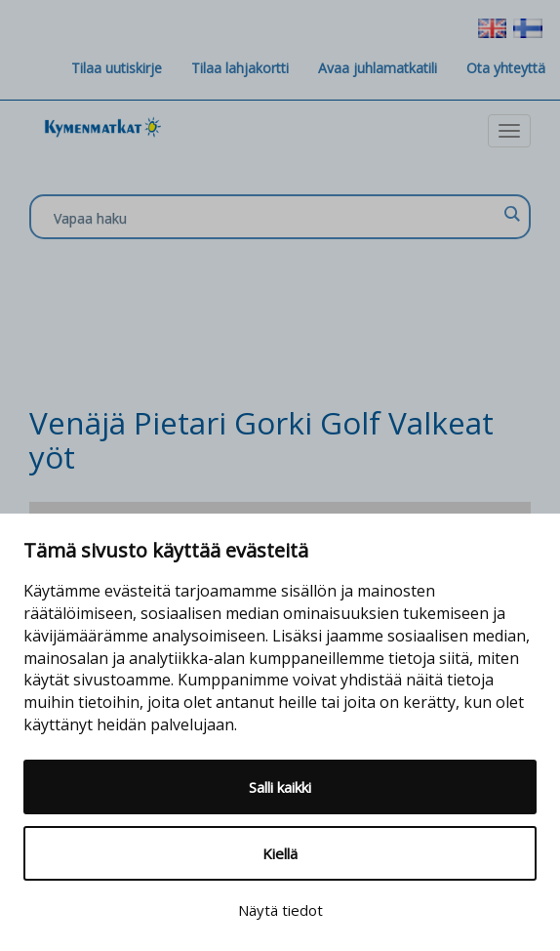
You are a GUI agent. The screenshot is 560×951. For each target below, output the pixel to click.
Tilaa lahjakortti (240, 68)
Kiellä (280, 853)
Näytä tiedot (280, 910)
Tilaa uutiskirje (117, 68)
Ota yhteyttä (506, 68)
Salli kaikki (280, 787)
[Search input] (275, 218)
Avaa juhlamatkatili (378, 68)
